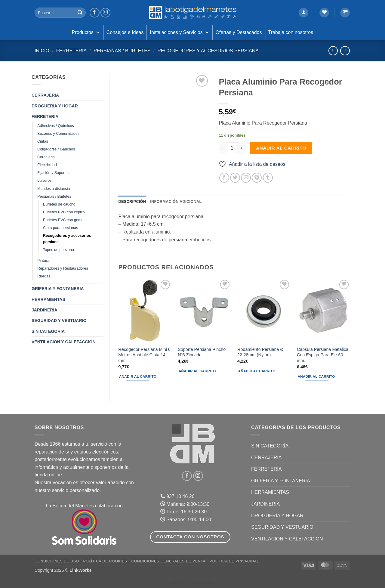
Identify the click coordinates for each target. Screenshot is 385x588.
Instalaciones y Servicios (179, 32)
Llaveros (45, 181)
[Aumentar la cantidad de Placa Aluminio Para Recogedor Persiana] (242, 148)
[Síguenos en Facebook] (95, 13)
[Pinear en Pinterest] (257, 178)
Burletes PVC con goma (63, 220)
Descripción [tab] (132, 201)
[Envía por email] (246, 178)
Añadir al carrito (281, 148)
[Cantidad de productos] (232, 148)
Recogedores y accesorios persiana (208, 51)
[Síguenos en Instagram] (105, 13)
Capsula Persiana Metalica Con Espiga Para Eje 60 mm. (323, 355)
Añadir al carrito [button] (138, 376)
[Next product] (333, 51)
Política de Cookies (105, 561)
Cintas (43, 141)
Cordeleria (46, 157)
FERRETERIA (71, 51)
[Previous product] (345, 51)
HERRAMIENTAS (48, 299)
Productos (86, 32)
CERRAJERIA (45, 95)
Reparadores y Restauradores (63, 268)
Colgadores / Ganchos (56, 149)
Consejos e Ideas (125, 32)
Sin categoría (48, 331)
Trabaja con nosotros (291, 32)
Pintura (43, 261)
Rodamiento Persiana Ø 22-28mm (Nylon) (260, 352)
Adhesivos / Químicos (56, 126)
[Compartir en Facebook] (224, 178)
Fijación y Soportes (53, 173)
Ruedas (44, 276)
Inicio (42, 51)
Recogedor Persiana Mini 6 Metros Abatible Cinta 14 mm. (144, 355)
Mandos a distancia (54, 189)
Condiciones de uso (57, 561)
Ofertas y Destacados (239, 32)
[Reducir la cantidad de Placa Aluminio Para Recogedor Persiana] (222, 148)
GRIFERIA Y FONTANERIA (58, 289)
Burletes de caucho (59, 204)
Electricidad (47, 165)
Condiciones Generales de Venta (169, 561)
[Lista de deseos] (324, 13)
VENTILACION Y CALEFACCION (64, 342)
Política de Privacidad (235, 561)
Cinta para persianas (60, 228)
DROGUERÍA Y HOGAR (55, 106)
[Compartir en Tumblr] (268, 178)
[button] (303, 13)
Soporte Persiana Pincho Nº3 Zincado (202, 352)
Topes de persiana (59, 250)
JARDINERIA (45, 310)
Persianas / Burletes (122, 51)
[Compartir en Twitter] (235, 178)
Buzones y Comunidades (58, 134)
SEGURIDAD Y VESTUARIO (59, 320)
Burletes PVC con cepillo (64, 212)
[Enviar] (80, 13)
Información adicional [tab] (176, 201)
